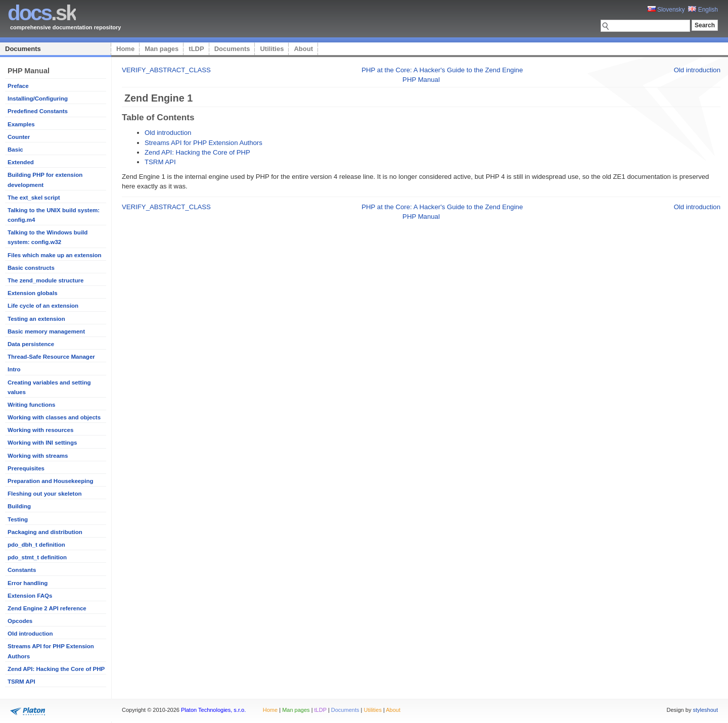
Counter (19, 137)
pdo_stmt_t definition (37, 557)
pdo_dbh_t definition (36, 545)
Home (125, 49)
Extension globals (33, 293)
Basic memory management (46, 331)
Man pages (162, 49)
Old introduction (30, 634)
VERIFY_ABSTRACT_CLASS (166, 70)
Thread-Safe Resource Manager (51, 357)
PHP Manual (421, 80)
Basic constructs (31, 268)
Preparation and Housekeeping (51, 481)
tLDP (196, 49)
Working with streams (38, 456)
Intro (14, 369)
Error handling (28, 583)
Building (19, 506)
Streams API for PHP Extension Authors (203, 143)
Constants (22, 570)
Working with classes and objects (54, 417)
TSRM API (21, 682)
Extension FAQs (30, 596)
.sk (42, 13)
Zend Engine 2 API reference (47, 608)
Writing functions (31, 405)
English (703, 10)
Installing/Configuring (38, 99)
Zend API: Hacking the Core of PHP (56, 669)
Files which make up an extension (55, 255)
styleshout (705, 710)
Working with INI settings (42, 443)
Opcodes (20, 621)
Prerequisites (26, 468)
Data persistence (31, 344)
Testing (18, 519)
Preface (18, 86)
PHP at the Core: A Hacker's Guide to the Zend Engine (442, 70)
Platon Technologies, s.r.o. (213, 710)
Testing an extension (36, 319)
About (303, 49)
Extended (21, 162)
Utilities (272, 49)
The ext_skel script (34, 198)
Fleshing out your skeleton (45, 494)
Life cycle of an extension (43, 306)
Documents (23, 49)
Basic (15, 150)
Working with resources (40, 430)
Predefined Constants (38, 111)
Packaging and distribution (45, 532)
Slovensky (666, 10)
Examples (21, 124)
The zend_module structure (45, 280)
